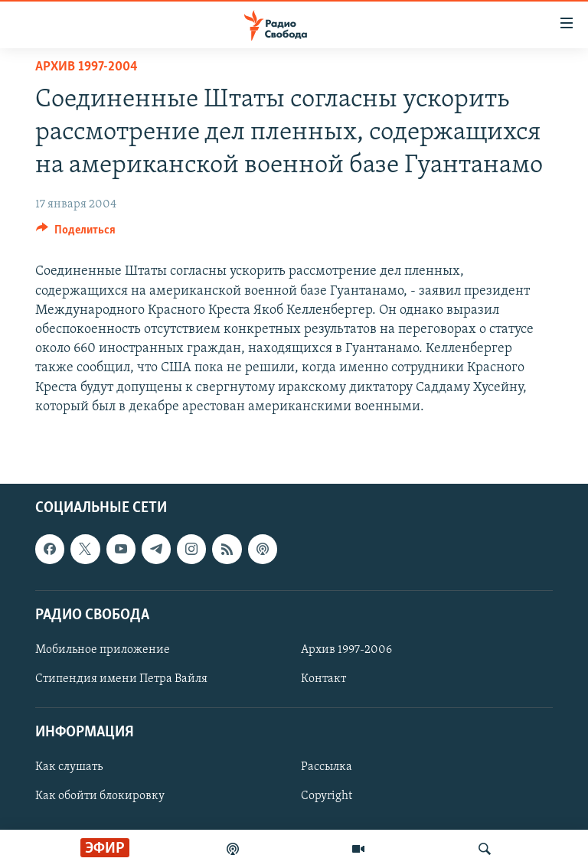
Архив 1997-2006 (346, 650)
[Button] (76, 233)
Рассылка (327, 767)
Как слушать (69, 767)
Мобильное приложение (103, 650)
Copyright (327, 796)
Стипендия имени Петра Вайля (121, 679)
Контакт (323, 679)
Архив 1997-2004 (87, 67)
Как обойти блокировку (100, 796)
